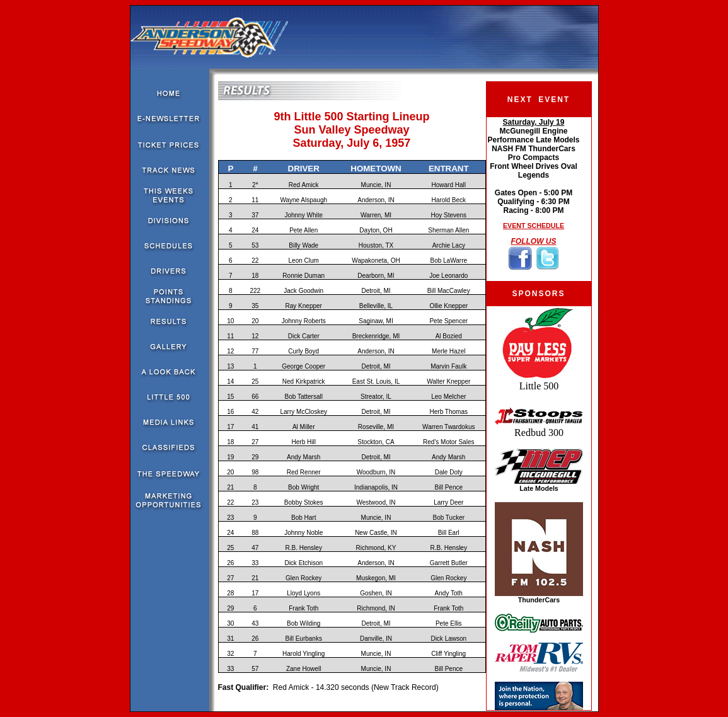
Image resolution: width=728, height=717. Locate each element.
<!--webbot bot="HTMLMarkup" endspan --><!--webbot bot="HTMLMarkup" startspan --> (534, 199)
